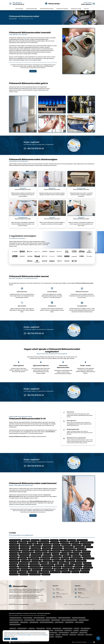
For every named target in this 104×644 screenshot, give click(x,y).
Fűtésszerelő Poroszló (69, 565)
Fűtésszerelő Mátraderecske (34, 558)
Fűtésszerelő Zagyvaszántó (35, 574)
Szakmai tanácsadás (59, 622)
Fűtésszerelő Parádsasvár (64, 563)
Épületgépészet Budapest (68, 628)
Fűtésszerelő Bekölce (23, 543)
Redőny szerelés (81, 635)
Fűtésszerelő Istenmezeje (74, 554)
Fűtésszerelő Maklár (65, 558)
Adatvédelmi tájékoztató (89, 604)
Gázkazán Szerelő (50, 630)
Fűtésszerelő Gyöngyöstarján (54, 552)
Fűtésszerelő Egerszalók (68, 547)
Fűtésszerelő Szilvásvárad (67, 568)
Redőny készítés (73, 635)
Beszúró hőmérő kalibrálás (39, 618)
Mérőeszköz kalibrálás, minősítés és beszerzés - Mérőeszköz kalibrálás (30, 613)
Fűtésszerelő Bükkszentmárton (26, 545)
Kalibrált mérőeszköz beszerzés (16, 620)
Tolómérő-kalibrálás (79, 622)
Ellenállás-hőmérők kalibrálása (64, 618)
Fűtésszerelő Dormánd (66, 545)
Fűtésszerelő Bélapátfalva (82, 540)
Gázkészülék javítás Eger (32, 9)
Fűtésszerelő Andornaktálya (15, 540)
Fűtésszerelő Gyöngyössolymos (41, 552)
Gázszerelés (49, 628)
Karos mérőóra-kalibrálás (29, 620)
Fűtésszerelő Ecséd (87, 545)
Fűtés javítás (77, 628)
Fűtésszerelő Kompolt (47, 556)
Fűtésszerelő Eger (19, 9)
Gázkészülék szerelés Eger (62, 9)
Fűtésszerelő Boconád (74, 543)
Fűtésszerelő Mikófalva (26, 561)
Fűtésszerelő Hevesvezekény (36, 554)
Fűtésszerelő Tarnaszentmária (48, 570)
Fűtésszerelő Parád (87, 563)
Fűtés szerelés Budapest (85, 628)
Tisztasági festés (59, 637)
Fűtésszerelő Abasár (35, 540)
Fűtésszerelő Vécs (75, 572)
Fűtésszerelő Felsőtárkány (36, 549)
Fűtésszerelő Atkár (13, 543)
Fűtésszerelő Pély (13, 565)
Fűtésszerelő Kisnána (86, 556)
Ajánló (66, 604)
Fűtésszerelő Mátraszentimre (76, 558)
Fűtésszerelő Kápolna (14, 556)
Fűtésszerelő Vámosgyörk (55, 572)
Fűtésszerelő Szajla (14, 568)
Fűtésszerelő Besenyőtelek (44, 543)
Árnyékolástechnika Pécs (22, 628)
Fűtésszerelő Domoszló (77, 545)
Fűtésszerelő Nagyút (14, 563)
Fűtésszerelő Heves (13, 554)
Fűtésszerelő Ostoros (53, 563)
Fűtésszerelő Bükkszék (14, 545)
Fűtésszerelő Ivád (64, 554)
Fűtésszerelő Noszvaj (34, 563)
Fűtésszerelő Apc (63, 540)
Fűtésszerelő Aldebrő (45, 540)
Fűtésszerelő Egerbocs (14, 547)
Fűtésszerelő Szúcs (57, 568)
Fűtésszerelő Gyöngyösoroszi (28, 552)
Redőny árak (58, 635)
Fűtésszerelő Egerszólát (57, 547)
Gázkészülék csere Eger (76, 9)
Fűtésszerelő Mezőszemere (88, 558)
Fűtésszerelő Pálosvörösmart (76, 563)
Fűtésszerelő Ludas (23, 558)
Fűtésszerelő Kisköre (67, 556)
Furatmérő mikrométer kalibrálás (79, 618)
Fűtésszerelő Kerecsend (85, 554)
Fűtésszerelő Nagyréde (24, 563)
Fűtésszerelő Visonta (85, 572)
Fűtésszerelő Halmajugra (67, 552)
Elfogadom (7, 639)
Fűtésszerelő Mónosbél (47, 561)
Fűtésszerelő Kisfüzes (57, 556)
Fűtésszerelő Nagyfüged (37, 561)
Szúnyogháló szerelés (50, 637)
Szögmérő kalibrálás (69, 622)
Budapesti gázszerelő (41, 628)
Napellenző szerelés (83, 633)
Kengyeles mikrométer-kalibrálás (43, 620)
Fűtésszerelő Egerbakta (25, 547)
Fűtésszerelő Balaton (33, 543)
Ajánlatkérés (33, 71)
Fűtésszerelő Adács (26, 540)
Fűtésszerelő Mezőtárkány (15, 561)
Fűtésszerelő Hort (47, 554)
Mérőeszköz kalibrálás (14, 622)
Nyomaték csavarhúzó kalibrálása (47, 622)
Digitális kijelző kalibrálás (51, 618)
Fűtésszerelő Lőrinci (14, 558)
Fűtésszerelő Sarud (88, 565)
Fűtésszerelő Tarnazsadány (75, 570)
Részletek (33, 642)
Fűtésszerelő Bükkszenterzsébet (87, 543)
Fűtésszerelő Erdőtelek (14, 549)
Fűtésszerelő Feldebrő (46, 549)
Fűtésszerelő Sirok (79, 565)
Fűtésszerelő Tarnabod (88, 568)
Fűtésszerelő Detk (56, 545)
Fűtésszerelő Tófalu (22, 572)
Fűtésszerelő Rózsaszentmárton (47, 565)
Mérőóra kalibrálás (24, 622)
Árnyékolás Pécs (13, 628)
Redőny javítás (65, 635)
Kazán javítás (76, 630)
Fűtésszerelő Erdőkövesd (80, 547)
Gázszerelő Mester (68, 630)
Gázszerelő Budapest (59, 630)
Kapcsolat (86, 9)
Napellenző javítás (74, 633)
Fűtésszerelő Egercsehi (47, 547)
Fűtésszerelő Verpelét (14, 574)
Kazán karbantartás (84, 630)
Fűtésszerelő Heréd (77, 552)
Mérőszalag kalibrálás (34, 622)
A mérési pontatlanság (28, 618)
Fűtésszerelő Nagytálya (70, 561)
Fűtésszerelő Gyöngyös (81, 549)
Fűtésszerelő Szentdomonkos (35, 568)
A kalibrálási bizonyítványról (15, 618)
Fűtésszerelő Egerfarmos (36, 547)
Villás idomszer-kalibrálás (15, 625)
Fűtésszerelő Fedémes (25, 549)
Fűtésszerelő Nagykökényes (59, 561)
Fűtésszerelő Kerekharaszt (36, 556)
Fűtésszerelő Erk (89, 547)
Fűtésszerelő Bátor (72, 540)
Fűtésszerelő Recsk (59, 565)
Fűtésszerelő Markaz (55, 558)
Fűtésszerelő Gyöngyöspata (15, 552)
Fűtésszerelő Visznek (24, 574)
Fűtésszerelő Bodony (55, 543)
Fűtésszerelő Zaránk (46, 574)
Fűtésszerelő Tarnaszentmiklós (62, 570)
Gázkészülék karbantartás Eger (47, 9)
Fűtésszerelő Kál (55, 554)
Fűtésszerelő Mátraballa (45, 558)
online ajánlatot (86, 4)
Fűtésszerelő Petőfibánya (23, 565)
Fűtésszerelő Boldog (64, 543)
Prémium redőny (51, 635)
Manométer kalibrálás (56, 620)
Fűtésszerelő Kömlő (77, 556)
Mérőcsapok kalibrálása (84, 620)
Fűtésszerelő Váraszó (66, 572)
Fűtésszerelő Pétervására (35, 565)
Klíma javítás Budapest (53, 633)
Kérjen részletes (88, 3)
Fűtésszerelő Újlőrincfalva (44, 572)
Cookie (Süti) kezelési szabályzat (76, 604)
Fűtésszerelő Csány (38, 545)
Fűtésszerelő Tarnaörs (36, 570)
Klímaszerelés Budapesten (64, 633)
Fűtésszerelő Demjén (47, 545)
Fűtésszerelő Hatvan (86, 552)
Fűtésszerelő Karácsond (24, 556)
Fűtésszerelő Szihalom (47, 568)
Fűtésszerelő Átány (54, 540)
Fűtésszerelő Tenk (13, 572)
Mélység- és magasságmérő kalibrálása (69, 620)
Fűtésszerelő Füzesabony (57, 549)
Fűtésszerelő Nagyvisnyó (81, 561)
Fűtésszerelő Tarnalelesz (15, 570)
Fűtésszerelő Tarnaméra (26, 570)
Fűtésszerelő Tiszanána (32, 572)
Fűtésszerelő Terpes (85, 570)
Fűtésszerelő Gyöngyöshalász (70, 549)
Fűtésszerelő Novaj (44, 563)
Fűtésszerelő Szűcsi (78, 568)
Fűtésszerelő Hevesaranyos (24, 554)
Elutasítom (14, 639)
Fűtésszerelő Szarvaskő (24, 568)
